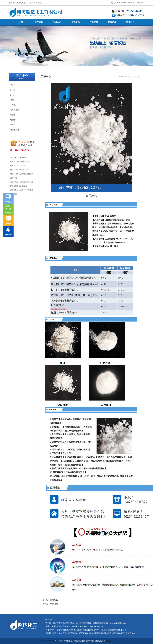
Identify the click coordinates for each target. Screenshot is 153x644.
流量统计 (109, 641)
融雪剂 (13, 115)
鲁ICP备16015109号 (48, 641)
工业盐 (13, 105)
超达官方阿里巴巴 (119, 3)
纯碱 (12, 100)
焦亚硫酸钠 (15, 110)
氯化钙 (13, 95)
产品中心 (138, 77)
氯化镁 (13, 90)
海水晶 (13, 85)
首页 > (131, 77)
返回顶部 (8, 235)
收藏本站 (131, 3)
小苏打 (13, 125)
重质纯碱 (54, 600)
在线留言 (140, 3)
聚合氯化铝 (15, 130)
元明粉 (13, 120)
